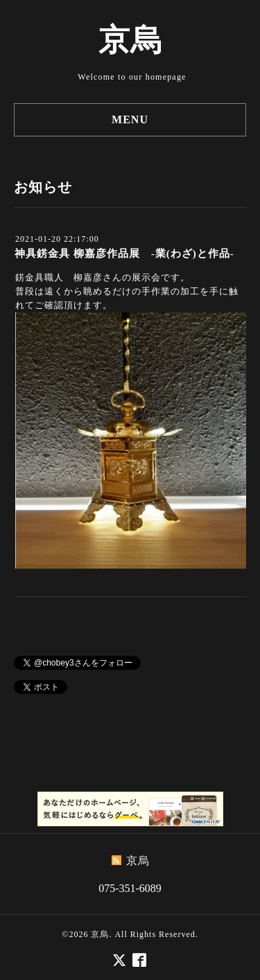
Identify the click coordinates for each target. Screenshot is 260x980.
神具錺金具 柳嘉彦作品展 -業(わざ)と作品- (124, 253)
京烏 (130, 40)
